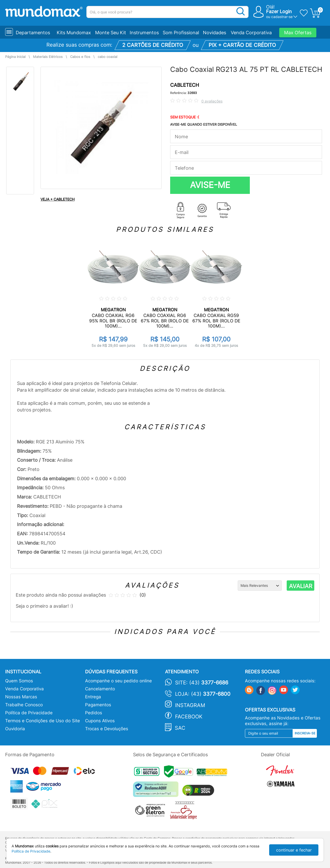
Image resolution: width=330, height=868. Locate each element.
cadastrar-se (282, 17)
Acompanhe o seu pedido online (118, 681)
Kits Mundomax (74, 33)
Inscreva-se (305, 733)
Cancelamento (100, 689)
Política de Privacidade (29, 713)
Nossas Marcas (21, 697)
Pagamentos (98, 705)
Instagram (190, 705)
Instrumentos (144, 33)
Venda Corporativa (251, 33)
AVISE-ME (210, 185)
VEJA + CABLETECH (57, 199)
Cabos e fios (80, 57)
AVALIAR (301, 586)
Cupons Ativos (100, 721)
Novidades (214, 33)
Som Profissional (181, 33)
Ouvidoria (15, 729)
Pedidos (94, 713)
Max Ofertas (298, 33)
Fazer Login (279, 11)
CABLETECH (185, 85)
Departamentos (33, 33)
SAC (180, 728)
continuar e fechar (294, 850)
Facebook (189, 717)
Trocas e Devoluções (107, 729)
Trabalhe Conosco (24, 705)
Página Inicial (15, 57)
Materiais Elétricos (48, 57)
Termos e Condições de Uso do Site (43, 721)
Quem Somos (19, 681)
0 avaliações (212, 101)
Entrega (93, 697)
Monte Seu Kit (111, 33)
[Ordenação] (260, 586)
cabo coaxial (108, 57)
